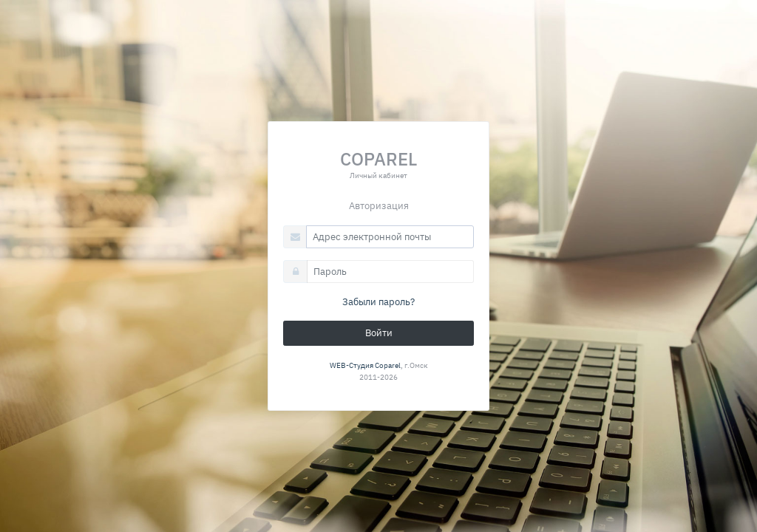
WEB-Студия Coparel (365, 365)
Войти (379, 333)
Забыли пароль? (378, 302)
